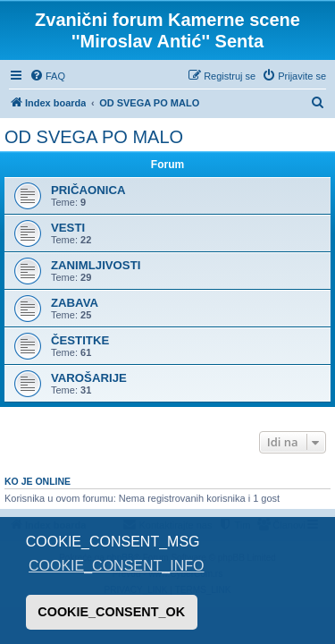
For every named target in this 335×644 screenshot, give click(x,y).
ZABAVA (75, 303)
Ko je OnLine (38, 481)
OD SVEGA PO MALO (94, 137)
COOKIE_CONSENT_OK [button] (111, 612)
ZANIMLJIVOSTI (96, 265)
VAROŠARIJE (89, 378)
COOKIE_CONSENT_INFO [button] (116, 566)
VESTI (68, 228)
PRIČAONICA (88, 190)
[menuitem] (47, 76)
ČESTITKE (80, 340)
